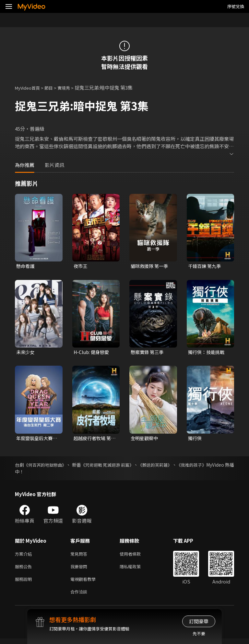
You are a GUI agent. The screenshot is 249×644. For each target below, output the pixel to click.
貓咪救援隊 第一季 (151, 266)
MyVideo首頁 (30, 88)
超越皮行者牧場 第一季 (94, 439)
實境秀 (71, 88)
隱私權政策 (136, 569)
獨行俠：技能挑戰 (207, 353)
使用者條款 (136, 556)
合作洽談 (80, 597)
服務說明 (25, 583)
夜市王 (81, 266)
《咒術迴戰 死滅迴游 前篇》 (123, 466)
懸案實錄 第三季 (148, 353)
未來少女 (26, 353)
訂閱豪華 (199, 621)
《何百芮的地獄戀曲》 (50, 466)
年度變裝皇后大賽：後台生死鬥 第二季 (36, 439)
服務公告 (25, 569)
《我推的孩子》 (218, 466)
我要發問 (80, 569)
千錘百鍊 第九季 (206, 266)
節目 (54, 88)
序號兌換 (236, 6)
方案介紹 (25, 556)
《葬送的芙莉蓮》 (177, 466)
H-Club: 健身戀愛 (93, 353)
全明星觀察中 (145, 439)
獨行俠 (195, 439)
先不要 (199, 633)
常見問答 (80, 556)
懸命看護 (26, 266)
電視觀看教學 (85, 583)
